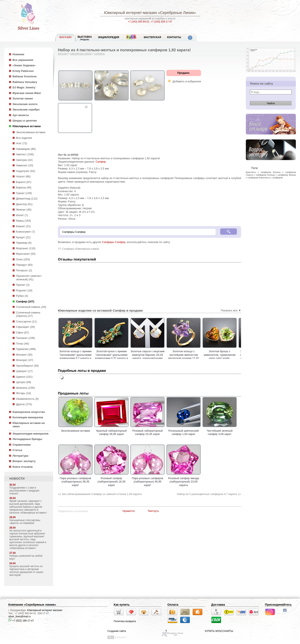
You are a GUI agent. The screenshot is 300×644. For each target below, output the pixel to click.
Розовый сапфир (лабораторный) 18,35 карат (111, 480)
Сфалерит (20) (26, 327)
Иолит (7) (22, 215)
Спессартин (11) (26, 321)
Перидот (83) (24, 265)
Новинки (18, 54)
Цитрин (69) (24, 382)
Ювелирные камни (81, 54)
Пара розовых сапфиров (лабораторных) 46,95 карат (147, 480)
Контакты (174, 37)
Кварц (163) (23, 221)
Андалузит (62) (26, 171)
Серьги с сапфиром (256, 175)
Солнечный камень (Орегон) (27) (28, 314)
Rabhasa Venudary (25, 82)
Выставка (85, 38)
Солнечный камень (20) (31, 307)
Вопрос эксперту (24, 461)
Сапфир (101, 162)
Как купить (122, 605)
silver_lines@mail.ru (20, 616)
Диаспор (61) (24, 204)
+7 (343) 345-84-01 (139, 22)
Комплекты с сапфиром (271, 178)
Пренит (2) (23, 285)
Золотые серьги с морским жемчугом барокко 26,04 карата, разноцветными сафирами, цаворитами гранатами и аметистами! (158, 358)
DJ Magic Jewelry (24, 87)
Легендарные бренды (27, 439)
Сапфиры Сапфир (114, 242)
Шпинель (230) (25, 388)
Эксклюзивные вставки (31, 132)
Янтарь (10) (23, 393)
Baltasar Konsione (25, 76)
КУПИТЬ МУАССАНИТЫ (219, 631)
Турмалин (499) (26, 349)
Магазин (63, 54)
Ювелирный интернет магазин (45, 610)
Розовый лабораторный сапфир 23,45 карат (147, 431)
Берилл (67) (24, 182)
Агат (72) (22, 143)
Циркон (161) (24, 377)
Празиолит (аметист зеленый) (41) (29, 278)
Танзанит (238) (26, 338)
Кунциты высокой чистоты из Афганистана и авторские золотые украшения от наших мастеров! (26, 571)
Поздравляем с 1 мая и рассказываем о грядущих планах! (24, 491)
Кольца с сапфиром (278, 175)
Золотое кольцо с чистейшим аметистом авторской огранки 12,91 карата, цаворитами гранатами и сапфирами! (194, 358)
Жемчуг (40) (24, 210)
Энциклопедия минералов (31, 434)
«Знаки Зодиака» (24, 65)
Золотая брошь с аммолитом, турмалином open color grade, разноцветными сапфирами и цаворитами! (230, 358)
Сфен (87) (22, 333)
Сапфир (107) (25, 301)
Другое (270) (24, 404)
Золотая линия (23, 98)
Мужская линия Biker (27, 93)
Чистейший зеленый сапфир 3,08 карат (220, 431)
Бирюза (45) (24, 187)
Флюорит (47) (25, 360)
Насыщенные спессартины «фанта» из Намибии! (25, 522)
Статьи (17, 450)
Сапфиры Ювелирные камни (81, 249)
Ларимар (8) (24, 243)
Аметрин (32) (24, 160)
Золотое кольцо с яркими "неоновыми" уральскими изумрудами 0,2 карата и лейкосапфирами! (86, 356)
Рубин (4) (22, 296)
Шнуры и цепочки (25, 121)
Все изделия (24, 138)
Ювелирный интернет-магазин (130, 13)
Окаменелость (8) (27, 399)
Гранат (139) (24, 193)
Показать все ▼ (231, 310)
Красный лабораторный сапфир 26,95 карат (111, 431)
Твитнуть (153, 511)
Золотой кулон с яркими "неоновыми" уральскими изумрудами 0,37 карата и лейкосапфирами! (122, 356)
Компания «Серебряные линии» (32, 605)
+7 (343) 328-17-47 (161, 22)
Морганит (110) (26, 248)
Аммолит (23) (25, 165)
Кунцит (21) (23, 237)
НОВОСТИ (17, 479)
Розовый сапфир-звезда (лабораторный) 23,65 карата (184, 480)
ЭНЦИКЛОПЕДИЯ (109, 37)
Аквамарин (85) (26, 149)
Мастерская (152, 37)
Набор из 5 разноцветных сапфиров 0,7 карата (207, 494)
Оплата (173, 605)
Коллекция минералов (28, 417)
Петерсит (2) (24, 270)
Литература (20, 456)
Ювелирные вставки (27, 126)
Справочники (22, 445)
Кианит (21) (23, 226)
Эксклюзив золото (25, 104)
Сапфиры (99, 54)
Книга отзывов (23, 467)
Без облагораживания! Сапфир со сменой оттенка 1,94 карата (102, 494)
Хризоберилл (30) (27, 366)
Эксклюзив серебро (26, 110)
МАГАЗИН (65, 37)
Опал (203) (23, 259)
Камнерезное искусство (29, 412)
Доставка (218, 605)
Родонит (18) (24, 290)
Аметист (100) (25, 154)
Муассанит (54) (26, 254)
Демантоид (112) (27, 199)
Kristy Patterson (23, 71)
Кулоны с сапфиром (284, 172)
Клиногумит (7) (26, 232)
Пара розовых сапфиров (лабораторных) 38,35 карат (75, 480)
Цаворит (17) (24, 371)
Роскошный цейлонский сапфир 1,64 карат (184, 431)
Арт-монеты (21, 115)
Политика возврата (125, 621)
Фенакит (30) (24, 355)
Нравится (129, 511)
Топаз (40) (22, 344)
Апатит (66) (23, 176)
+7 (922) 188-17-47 (21, 621)
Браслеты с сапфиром (258, 172)
